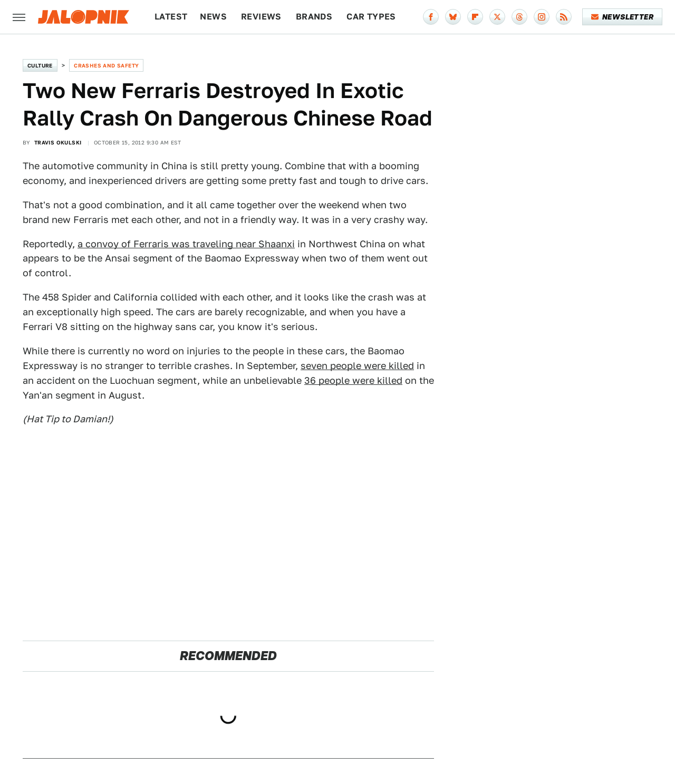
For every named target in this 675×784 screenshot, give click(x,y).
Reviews (261, 17)
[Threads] (519, 17)
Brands (314, 17)
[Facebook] (431, 17)
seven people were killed (357, 366)
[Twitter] (497, 17)
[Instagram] (542, 17)
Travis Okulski (58, 142)
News (213, 17)
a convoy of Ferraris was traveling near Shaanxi (186, 244)
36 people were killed (353, 380)
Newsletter (623, 17)
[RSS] (564, 17)
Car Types (371, 17)
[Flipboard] (475, 17)
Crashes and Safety (106, 65)
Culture (40, 65)
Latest (171, 17)
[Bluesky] (453, 17)
